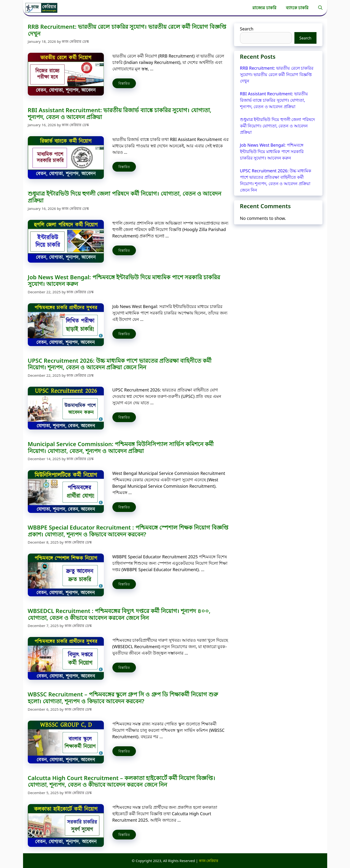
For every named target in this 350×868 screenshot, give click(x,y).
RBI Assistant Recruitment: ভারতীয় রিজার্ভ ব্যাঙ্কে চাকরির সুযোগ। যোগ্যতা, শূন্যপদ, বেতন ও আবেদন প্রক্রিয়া (120, 113)
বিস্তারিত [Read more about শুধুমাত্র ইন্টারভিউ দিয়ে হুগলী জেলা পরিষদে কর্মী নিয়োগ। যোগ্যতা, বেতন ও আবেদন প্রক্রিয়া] (124, 250)
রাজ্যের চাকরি (264, 8)
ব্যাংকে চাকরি (297, 8)
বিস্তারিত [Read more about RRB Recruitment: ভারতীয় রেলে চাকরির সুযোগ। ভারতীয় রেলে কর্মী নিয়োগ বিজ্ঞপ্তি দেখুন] (124, 83)
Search (247, 29)
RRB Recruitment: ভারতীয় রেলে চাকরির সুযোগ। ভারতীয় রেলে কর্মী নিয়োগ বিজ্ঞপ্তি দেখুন (127, 30)
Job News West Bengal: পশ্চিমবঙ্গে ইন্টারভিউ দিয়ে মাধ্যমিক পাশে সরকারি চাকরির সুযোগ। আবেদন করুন (124, 280)
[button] (320, 8)
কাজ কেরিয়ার (209, 861)
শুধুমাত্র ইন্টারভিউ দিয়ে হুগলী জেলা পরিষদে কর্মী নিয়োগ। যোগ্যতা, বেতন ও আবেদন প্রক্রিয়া (125, 197)
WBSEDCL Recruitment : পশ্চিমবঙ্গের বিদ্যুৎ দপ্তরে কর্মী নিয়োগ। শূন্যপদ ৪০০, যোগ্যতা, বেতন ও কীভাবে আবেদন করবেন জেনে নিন (119, 614)
